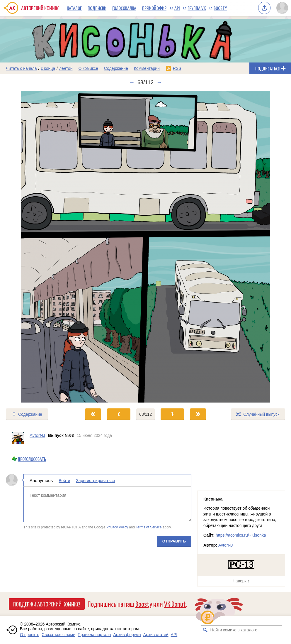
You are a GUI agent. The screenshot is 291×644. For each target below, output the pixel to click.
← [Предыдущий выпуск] (132, 82)
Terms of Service (149, 527)
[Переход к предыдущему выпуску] (36, 247)
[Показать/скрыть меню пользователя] (282, 8)
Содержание (116, 68)
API (177, 8)
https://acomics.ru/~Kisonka (241, 535)
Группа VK (197, 8)
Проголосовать (32, 459)
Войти (64, 481)
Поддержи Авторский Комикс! (47, 604)
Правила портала (94, 635)
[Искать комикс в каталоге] (205, 630)
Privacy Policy (117, 527)
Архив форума (127, 635)
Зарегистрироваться (95, 481)
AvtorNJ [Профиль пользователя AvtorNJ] (37, 435)
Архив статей (156, 635)
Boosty (220, 8)
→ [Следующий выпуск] (159, 82)
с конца (48, 68)
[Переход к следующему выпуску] (145, 247)
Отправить (174, 541)
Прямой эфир (154, 8)
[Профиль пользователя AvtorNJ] (18, 438)
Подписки (97, 8)
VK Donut (175, 604)
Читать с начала (21, 68)
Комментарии (147, 68)
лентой (66, 68)
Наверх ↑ (241, 581)
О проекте (30, 635)
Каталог (74, 8)
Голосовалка (124, 8)
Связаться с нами (58, 635)
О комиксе (88, 68)
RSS (177, 68)
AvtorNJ (226, 545)
